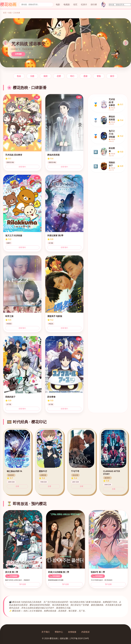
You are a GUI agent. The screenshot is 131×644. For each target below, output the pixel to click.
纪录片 (84, 4)
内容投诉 (85, 632)
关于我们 (46, 632)
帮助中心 (59, 632)
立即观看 (18, 54)
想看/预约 (22, 167)
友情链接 (72, 632)
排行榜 (94, 4)
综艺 (75, 4)
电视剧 (67, 4)
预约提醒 (23, 584)
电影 (58, 4)
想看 (17, 486)
